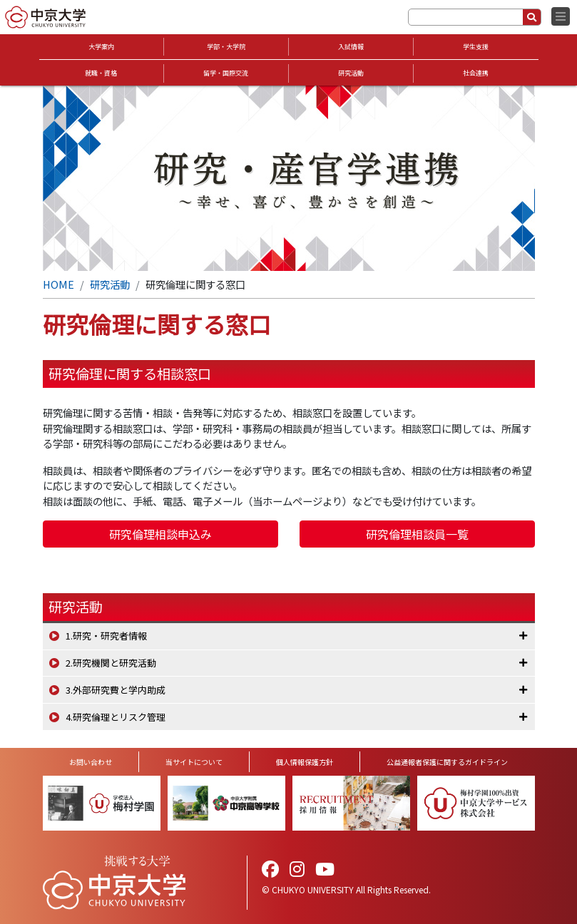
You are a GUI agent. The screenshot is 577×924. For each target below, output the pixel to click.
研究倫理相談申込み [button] (160, 534)
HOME (58, 284)
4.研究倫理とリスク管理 (116, 717)
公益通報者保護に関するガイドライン (447, 762)
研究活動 (351, 73)
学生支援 (476, 47)
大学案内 (101, 47)
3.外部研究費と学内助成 (116, 690)
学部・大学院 (226, 47)
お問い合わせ (91, 762)
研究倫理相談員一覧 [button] (417, 534)
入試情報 (351, 47)
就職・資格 (101, 73)
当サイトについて (194, 762)
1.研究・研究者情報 (106, 636)
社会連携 (476, 73)
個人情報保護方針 (305, 762)
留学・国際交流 (226, 73)
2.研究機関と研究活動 (111, 663)
